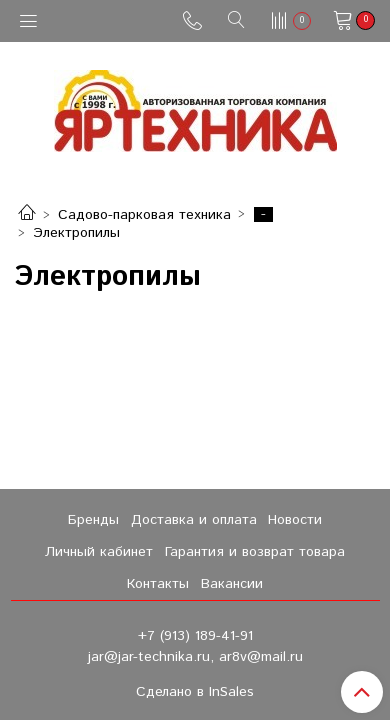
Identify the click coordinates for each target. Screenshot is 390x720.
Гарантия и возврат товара (255, 552)
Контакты (158, 584)
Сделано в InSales (195, 692)
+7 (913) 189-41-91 (195, 636)
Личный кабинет (99, 552)
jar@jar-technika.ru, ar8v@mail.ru (195, 657)
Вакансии (232, 584)
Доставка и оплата (194, 520)
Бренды (93, 520)
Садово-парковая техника (144, 215)
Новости (295, 520)
